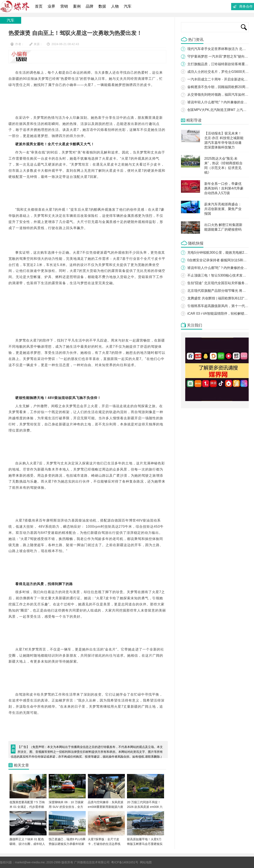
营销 (64, 6)
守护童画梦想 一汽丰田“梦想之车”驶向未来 (219, 56)
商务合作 (246, 6)
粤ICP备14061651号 (125, 862)
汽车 (128, 6)
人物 (115, 6)
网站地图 (146, 862)
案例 (77, 6)
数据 (102, 6)
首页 (39, 6)
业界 (51, 6)
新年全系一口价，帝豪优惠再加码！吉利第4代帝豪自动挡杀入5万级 (224, 188)
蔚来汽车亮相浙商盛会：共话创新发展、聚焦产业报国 (223, 209)
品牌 (90, 6)
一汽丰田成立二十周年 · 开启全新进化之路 (219, 79)
